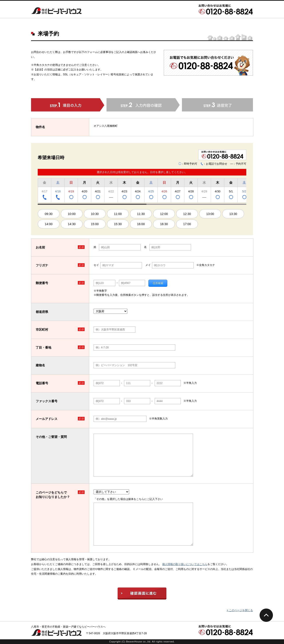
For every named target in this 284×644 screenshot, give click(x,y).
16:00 (141, 224)
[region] (142, 191)
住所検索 (158, 283)
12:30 (187, 214)
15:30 (118, 224)
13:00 (210, 214)
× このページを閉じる (240, 610)
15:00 (95, 224)
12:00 (164, 214)
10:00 (72, 214)
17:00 (187, 224)
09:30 (48, 214)
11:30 (141, 214)
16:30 (164, 224)
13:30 (233, 214)
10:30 (95, 214)
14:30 (72, 224)
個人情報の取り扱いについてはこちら (185, 564)
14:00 (48, 224)
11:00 (118, 214)
